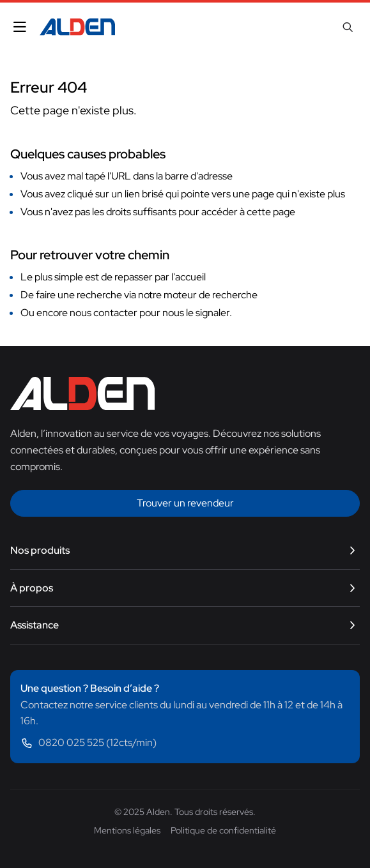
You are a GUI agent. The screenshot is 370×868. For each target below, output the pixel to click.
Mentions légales (127, 830)
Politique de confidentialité (223, 830)
